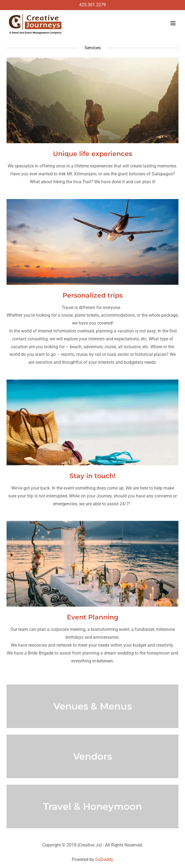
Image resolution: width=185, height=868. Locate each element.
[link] (35, 23)
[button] (173, 23)
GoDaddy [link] (104, 859)
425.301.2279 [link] (92, 5)
